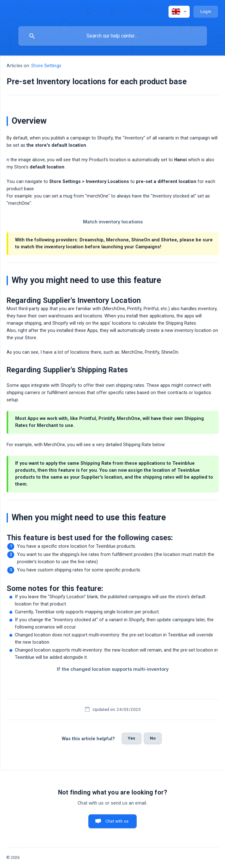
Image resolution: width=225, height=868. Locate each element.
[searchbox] (113, 36)
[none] (179, 12)
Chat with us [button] (117, 821)
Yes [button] (131, 738)
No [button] (153, 738)
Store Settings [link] (46, 66)
